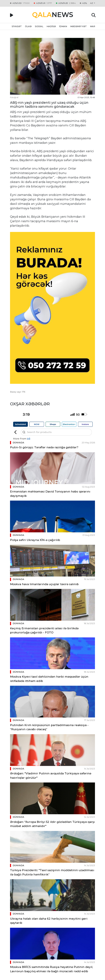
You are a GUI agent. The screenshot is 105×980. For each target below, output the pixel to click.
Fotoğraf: (14, 97)
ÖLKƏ (28, 26)
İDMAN (63, 26)
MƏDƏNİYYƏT (79, 26)
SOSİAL (39, 26)
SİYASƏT (17, 26)
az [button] (92, 3)
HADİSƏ (51, 26)
